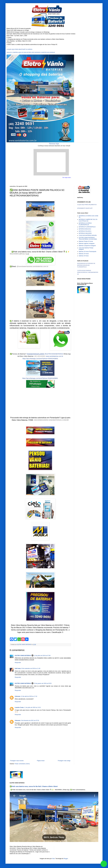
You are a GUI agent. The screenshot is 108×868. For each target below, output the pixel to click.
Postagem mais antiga (64, 761)
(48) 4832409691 (40, 356)
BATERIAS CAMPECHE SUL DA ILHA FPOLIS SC (88, 220)
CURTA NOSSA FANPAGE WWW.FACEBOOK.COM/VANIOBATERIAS (88, 272)
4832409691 (14, 254)
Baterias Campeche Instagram (87, 246)
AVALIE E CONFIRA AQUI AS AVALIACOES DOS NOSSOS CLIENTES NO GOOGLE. (31, 52)
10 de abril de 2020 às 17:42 (29, 696)
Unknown (18, 696)
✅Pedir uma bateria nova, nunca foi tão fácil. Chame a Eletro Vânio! (34, 786)
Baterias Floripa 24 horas (86, 241)
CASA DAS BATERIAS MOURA (88, 235)
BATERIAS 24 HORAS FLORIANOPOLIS (85, 224)
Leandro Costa (19, 707)
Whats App (24, 254)
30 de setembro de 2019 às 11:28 (31, 668)
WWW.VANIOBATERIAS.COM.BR (56, 420)
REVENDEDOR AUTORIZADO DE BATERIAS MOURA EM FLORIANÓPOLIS (86, 265)
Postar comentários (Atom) (22, 764)
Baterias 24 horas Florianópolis (87, 252)
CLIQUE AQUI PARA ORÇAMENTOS (87, 205)
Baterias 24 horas (84, 254)
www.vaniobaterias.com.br (38, 266)
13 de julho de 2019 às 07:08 (42, 656)
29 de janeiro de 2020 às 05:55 (43, 683)
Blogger (66, 859)
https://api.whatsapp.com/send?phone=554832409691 (40, 359)
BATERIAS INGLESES (85, 233)
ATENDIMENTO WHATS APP (85, 208)
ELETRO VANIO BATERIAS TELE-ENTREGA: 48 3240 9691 (88, 238)
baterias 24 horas (84, 256)
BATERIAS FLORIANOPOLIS (87, 227)
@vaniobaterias (23, 266)
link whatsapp (104, 864)
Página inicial (41, 761)
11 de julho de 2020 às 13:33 (32, 707)
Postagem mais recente (17, 761)
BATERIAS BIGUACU (85, 229)
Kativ (53, 859)
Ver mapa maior (67, 177)
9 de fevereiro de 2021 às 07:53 (30, 721)
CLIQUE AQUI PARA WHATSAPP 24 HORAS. (20, 49)
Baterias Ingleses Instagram (87, 243)
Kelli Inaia (18, 668)
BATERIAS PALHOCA (85, 231)
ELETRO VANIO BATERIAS (23, 656)
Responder (18, 663)
